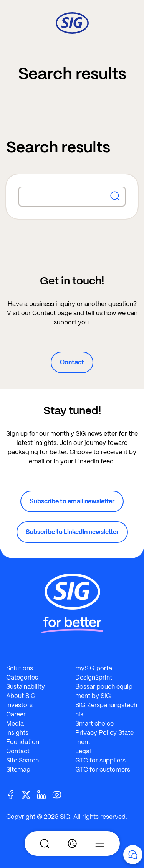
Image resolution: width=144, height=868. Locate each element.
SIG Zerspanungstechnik (106, 710)
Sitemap (18, 770)
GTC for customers (103, 770)
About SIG (21, 696)
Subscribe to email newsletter (72, 501)
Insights (17, 733)
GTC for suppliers (100, 760)
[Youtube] (60, 794)
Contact (72, 362)
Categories (22, 677)
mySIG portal (94, 668)
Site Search (22, 760)
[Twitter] (29, 794)
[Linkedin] (45, 794)
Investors (19, 705)
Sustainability (26, 687)
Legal (83, 751)
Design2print (94, 677)
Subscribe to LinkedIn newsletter (72, 532)
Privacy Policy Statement (104, 737)
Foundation (23, 742)
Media (15, 723)
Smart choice (94, 723)
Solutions (20, 668)
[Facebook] (14, 794)
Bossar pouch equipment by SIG (104, 691)
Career (16, 714)
